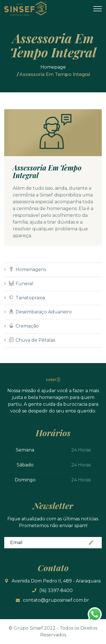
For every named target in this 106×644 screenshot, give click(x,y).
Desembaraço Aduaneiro (40, 312)
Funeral (21, 284)
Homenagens (28, 269)
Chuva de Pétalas (32, 340)
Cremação (24, 326)
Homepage (53, 67)
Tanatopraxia (27, 298)
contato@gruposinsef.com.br (56, 600)
